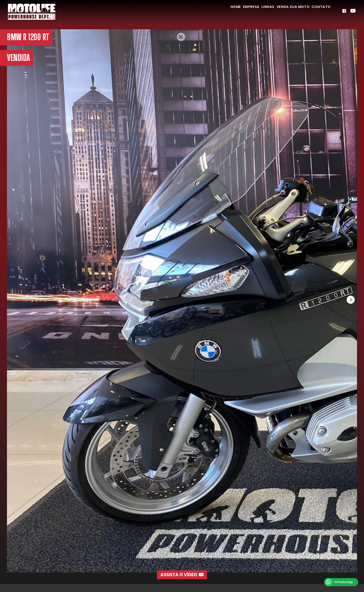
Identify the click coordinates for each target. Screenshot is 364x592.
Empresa (233, 11)
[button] (172, 577)
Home (212, 11)
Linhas (255, 11)
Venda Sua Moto (285, 11)
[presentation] (350, 301)
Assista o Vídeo (182, 564)
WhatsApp (343, 582)
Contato (318, 11)
